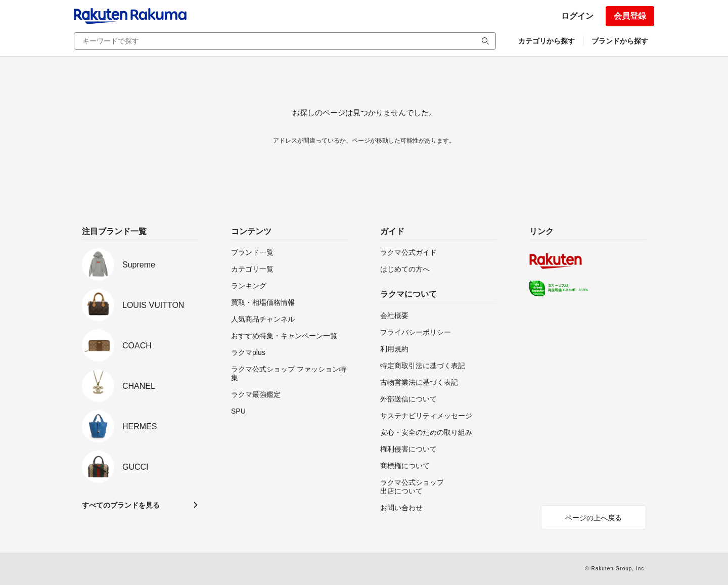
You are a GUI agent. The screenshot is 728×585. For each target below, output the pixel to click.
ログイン (577, 16)
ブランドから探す (620, 41)
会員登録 (630, 16)
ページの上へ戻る (594, 518)
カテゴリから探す (547, 41)
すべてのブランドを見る (121, 505)
